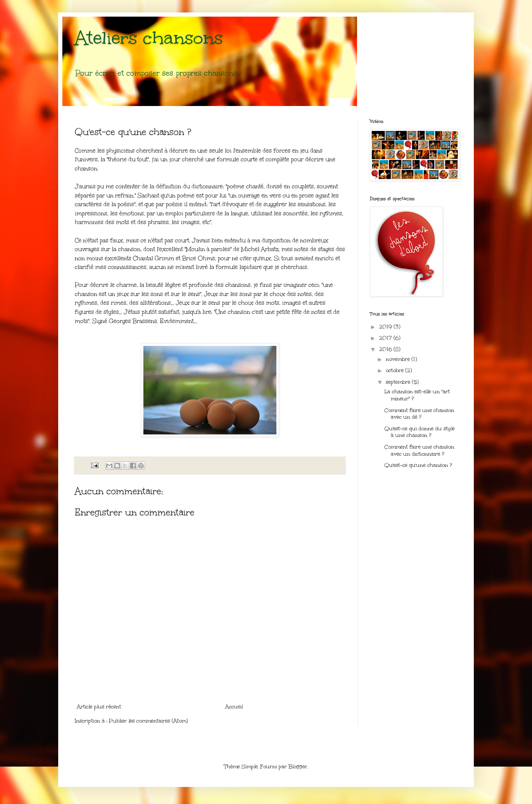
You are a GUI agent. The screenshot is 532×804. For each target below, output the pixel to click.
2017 (386, 338)
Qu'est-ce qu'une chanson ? (418, 465)
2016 (386, 349)
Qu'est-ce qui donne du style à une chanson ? (420, 432)
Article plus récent (99, 707)
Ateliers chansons (149, 38)
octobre (395, 370)
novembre (399, 359)
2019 (386, 327)
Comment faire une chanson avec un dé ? (419, 414)
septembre (399, 382)
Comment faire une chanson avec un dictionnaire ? (419, 450)
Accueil (234, 707)
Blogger (298, 767)
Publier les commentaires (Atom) (148, 721)
